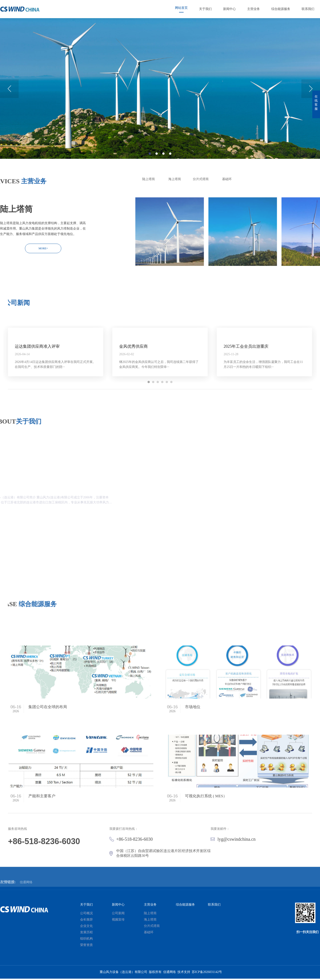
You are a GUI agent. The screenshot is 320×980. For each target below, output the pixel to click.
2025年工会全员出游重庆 (246, 397)
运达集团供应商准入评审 (37, 397)
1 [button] (150, 167)
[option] (160, 102)
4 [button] (170, 167)
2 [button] (157, 167)
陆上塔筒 (307, 179)
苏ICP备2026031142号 (207, 973)
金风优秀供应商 (133, 397)
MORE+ (43, 248)
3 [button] (163, 167)
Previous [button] (9, 102)
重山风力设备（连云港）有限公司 (123, 973)
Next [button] (311, 102)
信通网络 (170, 973)
